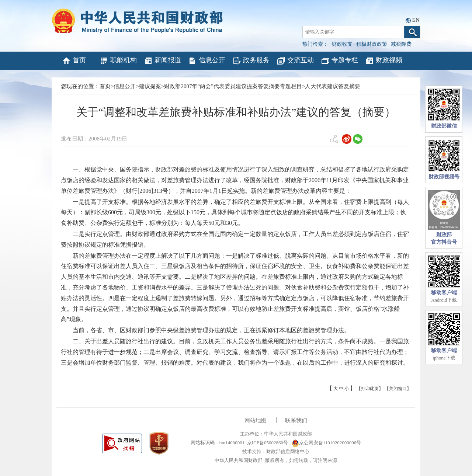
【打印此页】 (370, 389)
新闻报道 (162, 61)
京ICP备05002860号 (268, 443)
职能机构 (118, 61)
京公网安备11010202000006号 (327, 443)
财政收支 (342, 44)
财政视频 (384, 61)
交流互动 (295, 61)
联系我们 (296, 420)
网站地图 (256, 420)
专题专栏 (339, 61)
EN (416, 20)
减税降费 (401, 44)
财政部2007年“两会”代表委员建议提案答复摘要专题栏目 (233, 86)
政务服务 (251, 61)
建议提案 (150, 86)
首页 (74, 61)
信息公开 (207, 61)
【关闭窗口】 (398, 389)
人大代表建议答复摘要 (333, 86)
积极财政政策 (372, 44)
